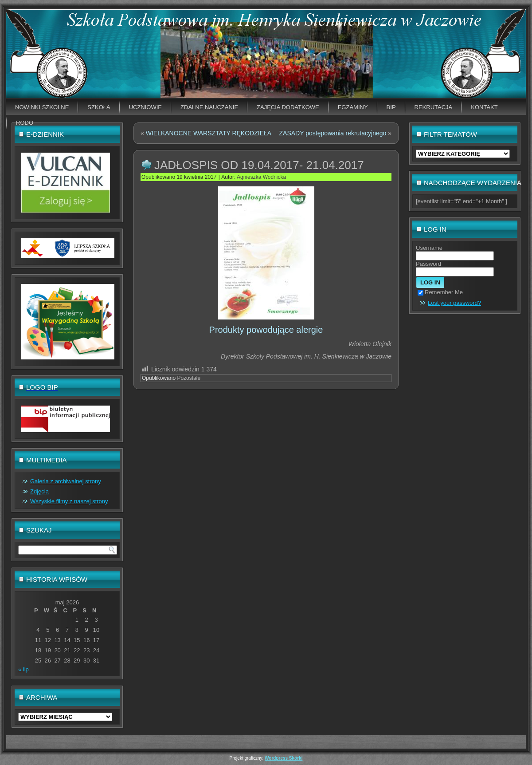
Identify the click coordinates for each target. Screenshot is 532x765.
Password (428, 264)
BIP (391, 107)
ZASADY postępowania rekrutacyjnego (333, 133)
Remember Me (440, 292)
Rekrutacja (434, 107)
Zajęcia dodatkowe (288, 107)
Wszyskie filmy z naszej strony (69, 501)
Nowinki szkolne (42, 107)
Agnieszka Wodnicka (261, 177)
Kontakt (484, 107)
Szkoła (99, 107)
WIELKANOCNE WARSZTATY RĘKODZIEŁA (209, 133)
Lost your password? (454, 303)
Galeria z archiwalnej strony (66, 481)
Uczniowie (145, 107)
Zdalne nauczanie (209, 107)
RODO (25, 123)
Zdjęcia (39, 491)
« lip (23, 669)
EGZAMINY (353, 107)
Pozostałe (189, 378)
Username (429, 248)
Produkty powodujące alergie (266, 330)
